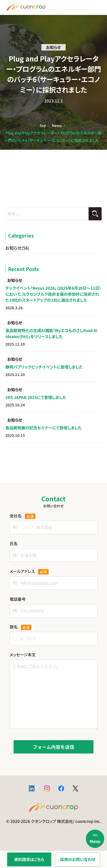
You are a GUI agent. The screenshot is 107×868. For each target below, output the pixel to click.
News (57, 125)
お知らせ (17, 248)
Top (43, 125)
